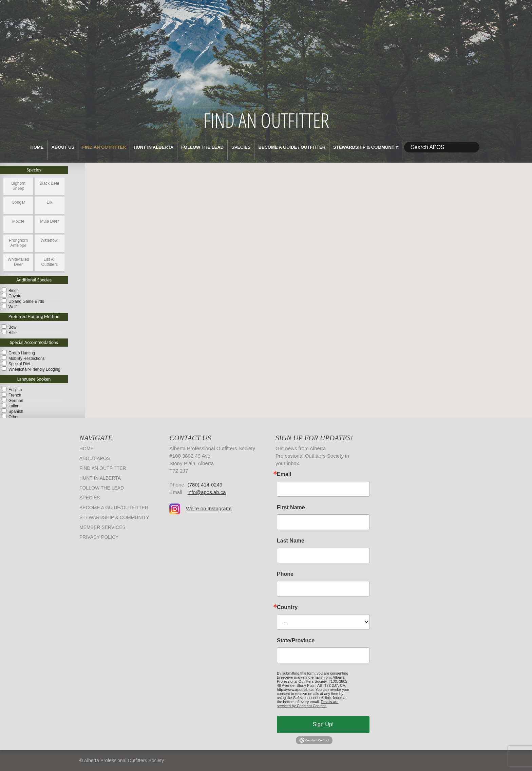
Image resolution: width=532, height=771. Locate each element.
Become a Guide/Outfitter (114, 508)
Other (14, 417)
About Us (63, 147)
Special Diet (19, 364)
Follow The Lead (202, 147)
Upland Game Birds (26, 301)
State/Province (296, 641)
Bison (14, 291)
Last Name (291, 541)
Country (287, 607)
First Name (291, 508)
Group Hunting (22, 353)
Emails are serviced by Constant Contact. (308, 704)
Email (284, 474)
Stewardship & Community (366, 147)
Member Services (102, 527)
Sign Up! (323, 724)
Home (37, 147)
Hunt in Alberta (154, 147)
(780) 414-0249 (205, 485)
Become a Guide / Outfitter (292, 147)
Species (241, 147)
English (15, 390)
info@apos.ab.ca (207, 492)
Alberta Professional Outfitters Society (266, 54)
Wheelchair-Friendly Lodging (34, 369)
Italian (14, 406)
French (15, 395)
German (16, 401)
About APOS (95, 458)
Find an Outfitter (104, 147)
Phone (285, 574)
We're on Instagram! (209, 508)
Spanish (16, 411)
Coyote (15, 296)
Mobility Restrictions (27, 359)
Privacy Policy (99, 537)
